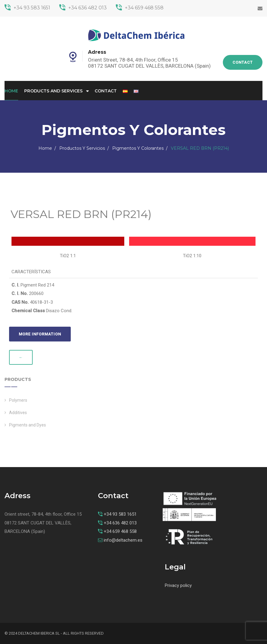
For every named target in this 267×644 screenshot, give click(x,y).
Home (11, 91)
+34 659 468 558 (140, 8)
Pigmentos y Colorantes (138, 148)
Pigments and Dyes (28, 427)
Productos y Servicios (82, 148)
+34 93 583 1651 (27, 8)
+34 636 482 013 (83, 8)
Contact (243, 62)
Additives (18, 415)
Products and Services (53, 91)
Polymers (18, 402)
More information (40, 334)
